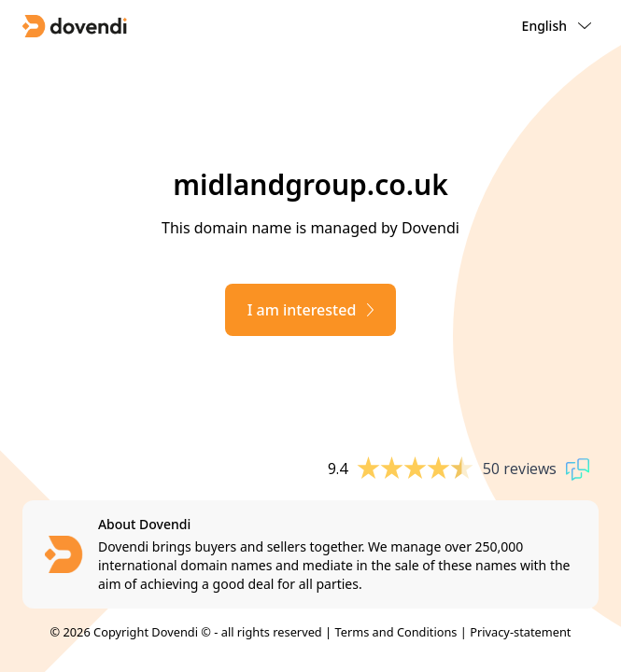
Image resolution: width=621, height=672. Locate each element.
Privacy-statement (520, 632)
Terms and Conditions (395, 632)
